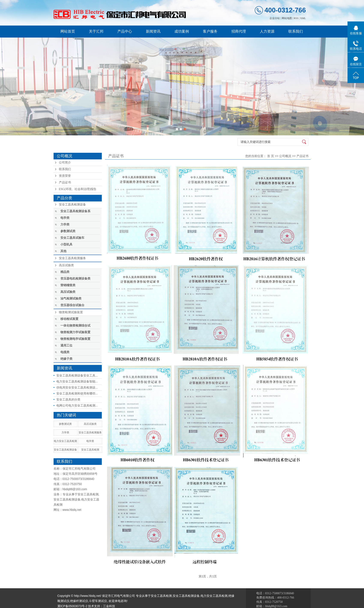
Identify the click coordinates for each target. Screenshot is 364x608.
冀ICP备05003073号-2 (72, 606)
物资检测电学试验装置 (75, 339)
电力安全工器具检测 (65, 441)
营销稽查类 (68, 285)
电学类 (65, 218)
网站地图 (287, 18)
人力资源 (267, 31)
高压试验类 (66, 265)
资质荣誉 (65, 176)
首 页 (271, 156)
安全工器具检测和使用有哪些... (77, 393)
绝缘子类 (66, 359)
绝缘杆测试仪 (79, 601)
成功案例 (182, 31)
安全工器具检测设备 (72, 205)
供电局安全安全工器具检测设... (77, 387)
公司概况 (285, 156)
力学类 (65, 225)
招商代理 (239, 31)
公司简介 (65, 163)
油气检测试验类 (71, 299)
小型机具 (66, 244)
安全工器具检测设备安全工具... (77, 375)
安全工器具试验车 (72, 238)
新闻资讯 (153, 31)
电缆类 (65, 352)
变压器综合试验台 (72, 305)
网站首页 (68, 31)
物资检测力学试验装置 (75, 332)
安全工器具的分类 (68, 399)
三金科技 (109, 606)
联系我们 (296, 31)
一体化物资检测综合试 (75, 326)
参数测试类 (68, 231)
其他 (63, 251)
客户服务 (210, 31)
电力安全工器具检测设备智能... (77, 381)
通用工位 (66, 346)
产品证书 (65, 182)
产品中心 (125, 31)
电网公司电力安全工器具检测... (77, 405)
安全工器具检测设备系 (75, 211)
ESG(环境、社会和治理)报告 (78, 189)
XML (303, 18)
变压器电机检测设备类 (75, 279)
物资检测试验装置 (71, 312)
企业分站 (275, 18)
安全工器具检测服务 (72, 258)
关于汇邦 (96, 31)
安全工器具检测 (90, 450)
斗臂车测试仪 (98, 601)
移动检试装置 (69, 319)
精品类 (65, 272)
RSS (296, 18)
